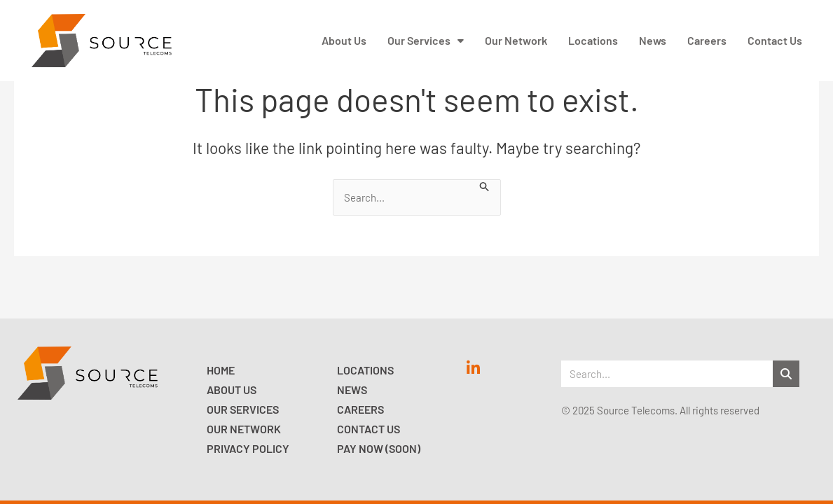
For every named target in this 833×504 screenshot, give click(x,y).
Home (221, 370)
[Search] (786, 374)
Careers (360, 409)
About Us (232, 390)
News (352, 390)
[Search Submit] (485, 185)
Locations (365, 370)
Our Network (244, 429)
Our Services (243, 409)
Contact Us (369, 429)
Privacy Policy (248, 448)
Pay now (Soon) (379, 448)
